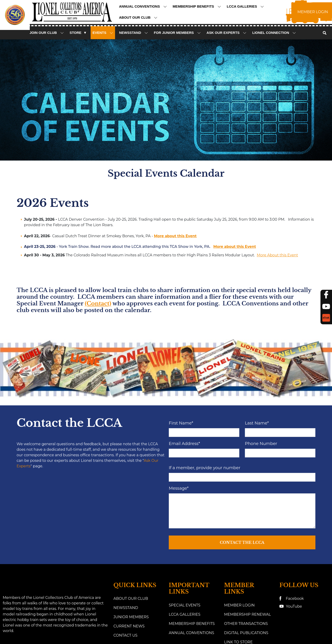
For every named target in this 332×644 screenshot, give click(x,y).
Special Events (185, 552)
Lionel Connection (274, 33)
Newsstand (126, 555)
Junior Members (131, 564)
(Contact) (98, 303)
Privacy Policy (274, 626)
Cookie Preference (312, 626)
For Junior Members (177, 33)
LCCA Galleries (245, 6)
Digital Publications (246, 580)
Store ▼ (78, 33)
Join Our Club (47, 33)
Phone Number (261, 390)
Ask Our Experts (227, 33)
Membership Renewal (248, 561)
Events (103, 33)
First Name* (181, 370)
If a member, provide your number (205, 415)
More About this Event (277, 255)
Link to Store (238, 589)
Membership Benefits (197, 6)
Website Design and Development (153, 626)
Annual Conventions (143, 6)
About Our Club (138, 18)
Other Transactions (246, 571)
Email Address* (184, 390)
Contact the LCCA (242, 489)
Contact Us (125, 582)
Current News (129, 573)
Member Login (239, 552)
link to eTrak (238, 598)
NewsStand (133, 33)
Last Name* (257, 370)
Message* (179, 435)
